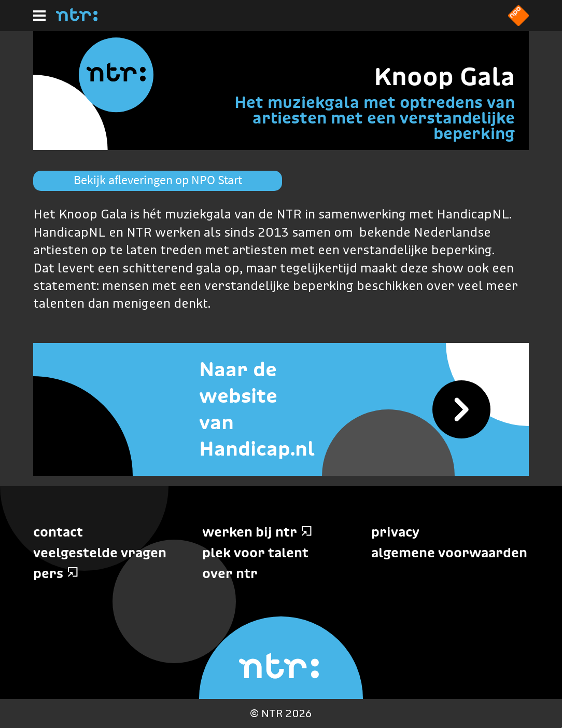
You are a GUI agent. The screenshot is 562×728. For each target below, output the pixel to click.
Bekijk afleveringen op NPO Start (158, 180)
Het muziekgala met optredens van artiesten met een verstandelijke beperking (375, 118)
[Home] (77, 18)
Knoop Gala (444, 76)
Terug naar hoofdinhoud (561, 727)
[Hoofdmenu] (39, 16)
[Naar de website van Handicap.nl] (281, 409)
